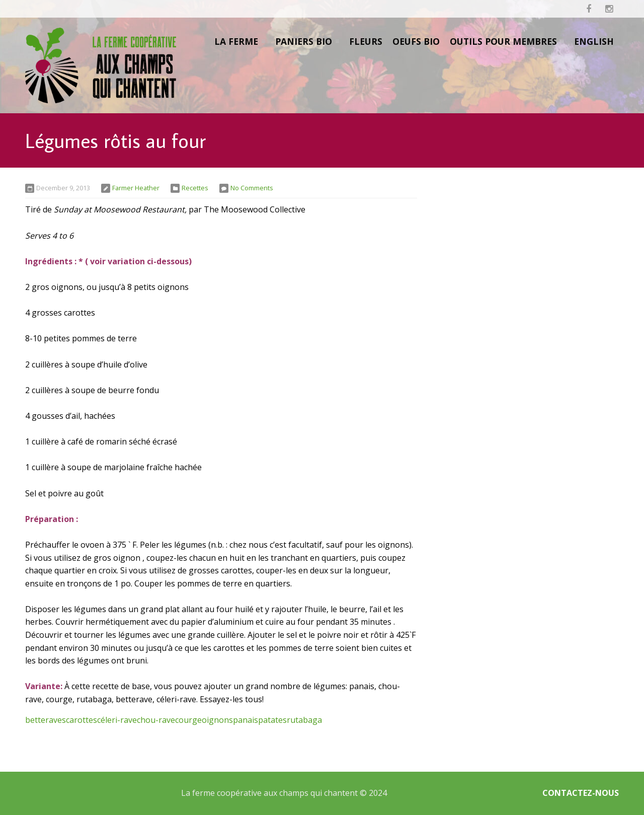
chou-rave (156, 720)
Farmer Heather (136, 188)
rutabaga (304, 720)
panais (246, 720)
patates (272, 720)
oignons (217, 720)
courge (188, 720)
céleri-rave (117, 720)
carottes (82, 720)
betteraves (46, 720)
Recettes (195, 188)
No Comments (252, 188)
